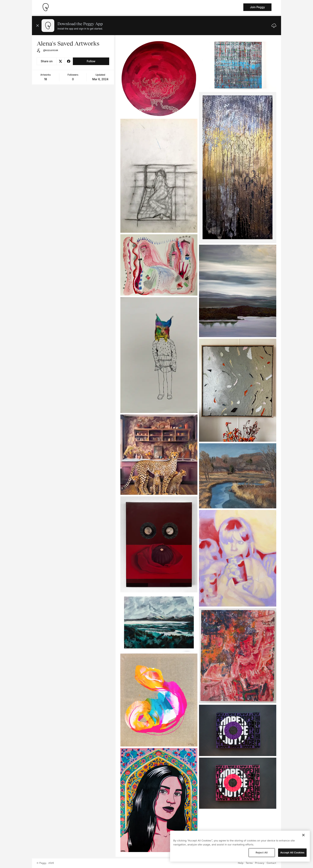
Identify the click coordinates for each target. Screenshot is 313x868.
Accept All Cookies (292, 852)
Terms (249, 863)
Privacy (260, 863)
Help (241, 863)
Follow (91, 61)
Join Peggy (257, 7)
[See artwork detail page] (159, 79)
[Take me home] (46, 7)
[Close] (303, 835)
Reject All (261, 852)
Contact (271, 863)
